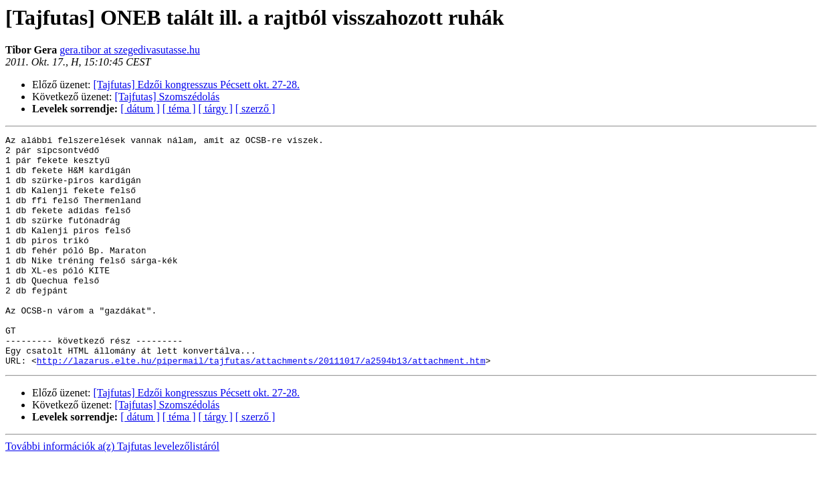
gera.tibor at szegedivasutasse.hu (130, 50)
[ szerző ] (255, 109)
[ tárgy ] (216, 109)
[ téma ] (179, 109)
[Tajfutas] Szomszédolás (168, 97)
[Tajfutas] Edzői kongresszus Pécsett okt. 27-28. (197, 85)
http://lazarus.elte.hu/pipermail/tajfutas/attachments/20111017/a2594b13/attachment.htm (261, 406)
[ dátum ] (140, 109)
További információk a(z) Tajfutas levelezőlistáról (112, 492)
